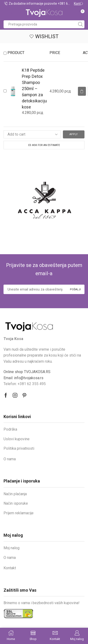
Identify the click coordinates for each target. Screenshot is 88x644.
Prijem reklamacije (19, 513)
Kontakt (10, 568)
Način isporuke (16, 503)
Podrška (10, 429)
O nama (10, 459)
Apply (74, 134)
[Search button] (80, 24)
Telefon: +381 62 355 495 (25, 384)
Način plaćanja (15, 494)
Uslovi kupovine (17, 439)
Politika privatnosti (19, 448)
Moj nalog (11, 548)
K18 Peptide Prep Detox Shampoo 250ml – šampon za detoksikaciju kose (34, 89)
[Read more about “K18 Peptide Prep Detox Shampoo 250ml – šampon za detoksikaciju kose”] (82, 91)
